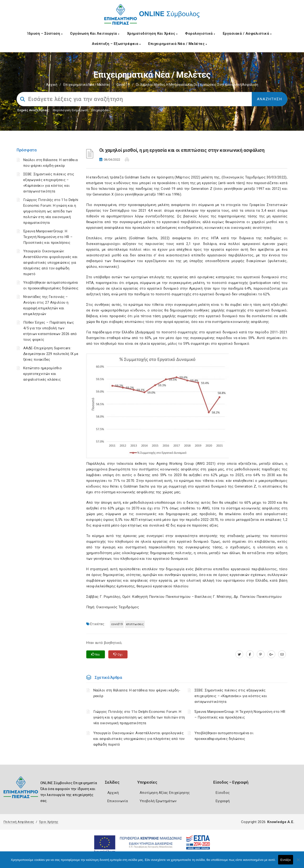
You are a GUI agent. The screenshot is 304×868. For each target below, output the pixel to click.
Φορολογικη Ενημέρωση (71, 110)
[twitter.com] (239, 654)
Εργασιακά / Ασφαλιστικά (247, 34)
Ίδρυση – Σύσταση (45, 34)
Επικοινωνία (118, 801)
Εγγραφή (223, 801)
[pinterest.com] (261, 654)
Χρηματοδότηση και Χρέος (152, 34)
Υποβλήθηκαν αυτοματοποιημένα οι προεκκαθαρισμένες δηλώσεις (224, 736)
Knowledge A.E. (281, 822)
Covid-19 (123, 85)
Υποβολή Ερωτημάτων (158, 801)
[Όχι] (298, 862)
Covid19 (117, 624)
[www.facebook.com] (250, 654)
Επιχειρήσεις (101, 110)
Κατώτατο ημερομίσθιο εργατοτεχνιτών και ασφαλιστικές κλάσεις (43, 374)
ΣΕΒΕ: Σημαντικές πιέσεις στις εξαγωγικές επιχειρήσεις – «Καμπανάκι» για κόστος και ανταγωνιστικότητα (231, 696)
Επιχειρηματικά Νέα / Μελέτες (178, 44)
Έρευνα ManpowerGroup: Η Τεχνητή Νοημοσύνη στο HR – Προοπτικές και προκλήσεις (48, 237)
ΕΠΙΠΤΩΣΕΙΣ (135, 624)
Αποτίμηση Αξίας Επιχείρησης (165, 793)
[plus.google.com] (271, 654)
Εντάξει (286, 860)
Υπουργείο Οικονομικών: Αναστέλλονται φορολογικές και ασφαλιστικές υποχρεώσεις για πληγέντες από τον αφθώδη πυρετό (50, 263)
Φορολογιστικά (200, 34)
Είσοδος (223, 793)
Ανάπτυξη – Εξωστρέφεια (116, 44)
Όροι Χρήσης (49, 822)
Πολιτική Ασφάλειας (19, 822)
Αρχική (52, 85)
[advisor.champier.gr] (282, 654)
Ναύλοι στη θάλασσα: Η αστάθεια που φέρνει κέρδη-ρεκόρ (137, 693)
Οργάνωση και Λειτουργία (95, 34)
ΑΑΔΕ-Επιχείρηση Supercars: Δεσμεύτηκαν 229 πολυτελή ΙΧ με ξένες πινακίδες (51, 354)
